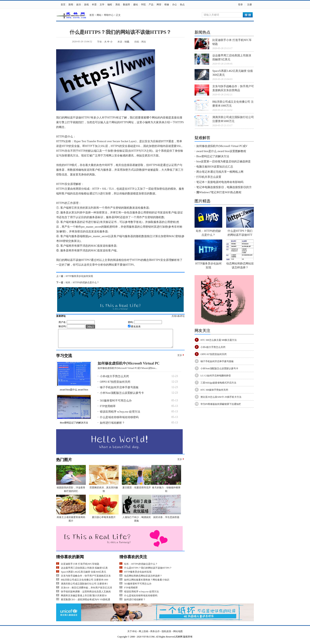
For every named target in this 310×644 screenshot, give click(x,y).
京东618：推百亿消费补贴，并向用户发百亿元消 (86, 591)
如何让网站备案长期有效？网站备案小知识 (147, 583)
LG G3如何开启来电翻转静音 (216, 376)
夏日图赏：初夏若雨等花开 (137, 491)
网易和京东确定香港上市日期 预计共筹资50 (84, 599)
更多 (180, 359)
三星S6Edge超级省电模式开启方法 (218, 383)
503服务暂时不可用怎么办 (116, 404)
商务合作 (155, 635)
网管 (159, 5)
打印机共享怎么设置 (209, 177)
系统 (118, 5)
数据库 (127, 5)
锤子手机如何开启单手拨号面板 (119, 391)
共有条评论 (182, 316)
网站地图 (178, 635)
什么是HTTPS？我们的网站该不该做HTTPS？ (148, 571)
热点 (182, 5)
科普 (94, 5)
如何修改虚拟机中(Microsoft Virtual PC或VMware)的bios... (127, 372)
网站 (99, 15)
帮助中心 (109, 15)
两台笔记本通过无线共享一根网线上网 (220, 172)
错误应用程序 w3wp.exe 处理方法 (120, 415)
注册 (250, 5)
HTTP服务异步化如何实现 (79, 276)
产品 (151, 5)
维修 (167, 5)
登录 (240, 5)
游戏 (86, 5)
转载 (127, 42)
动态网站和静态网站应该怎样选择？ (143, 579)
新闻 (71, 5)
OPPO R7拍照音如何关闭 (115, 385)
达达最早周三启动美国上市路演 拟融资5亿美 (84, 571)
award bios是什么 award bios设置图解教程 (221, 151)
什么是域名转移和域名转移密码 (119, 421)
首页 (63, 5)
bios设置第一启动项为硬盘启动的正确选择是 (224, 161)
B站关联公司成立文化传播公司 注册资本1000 (85, 583)
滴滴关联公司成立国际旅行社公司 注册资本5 (84, 587)
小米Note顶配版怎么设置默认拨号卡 (122, 396)
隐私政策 (166, 635)
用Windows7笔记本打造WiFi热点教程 (219, 192)
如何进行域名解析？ (112, 426)
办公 (175, 5)
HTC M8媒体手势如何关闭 (214, 390)
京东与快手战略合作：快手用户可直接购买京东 (86, 579)
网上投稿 (144, 635)
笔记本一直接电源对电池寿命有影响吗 (220, 182)
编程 (110, 5)
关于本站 (132, 635)
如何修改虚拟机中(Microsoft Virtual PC (129, 367)
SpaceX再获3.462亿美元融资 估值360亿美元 (84, 575)
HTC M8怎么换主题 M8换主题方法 (219, 340)
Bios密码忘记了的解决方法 (74, 426)
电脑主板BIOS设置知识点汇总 (215, 167)
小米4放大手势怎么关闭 (114, 380)
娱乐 (79, 5)
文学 (102, 5)
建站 (136, 5)
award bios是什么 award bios (74, 393)
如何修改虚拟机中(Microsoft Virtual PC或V (222, 146)
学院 (143, 5)
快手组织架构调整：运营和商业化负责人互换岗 (86, 595)
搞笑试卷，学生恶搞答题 (166, 521)
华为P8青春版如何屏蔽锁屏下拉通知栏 (221, 404)
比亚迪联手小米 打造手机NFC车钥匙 (80, 567)
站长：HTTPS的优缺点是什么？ (82, 282)
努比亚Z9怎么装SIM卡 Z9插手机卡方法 (221, 397)
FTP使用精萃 (108, 410)
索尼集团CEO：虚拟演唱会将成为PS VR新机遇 (86, 603)
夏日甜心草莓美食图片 (104, 521)
